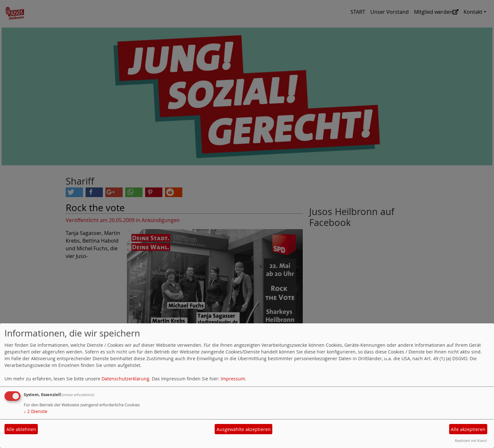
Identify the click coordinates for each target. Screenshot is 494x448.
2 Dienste (36, 411)
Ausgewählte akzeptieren (244, 429)
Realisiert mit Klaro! (471, 440)
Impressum (233, 379)
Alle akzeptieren (468, 429)
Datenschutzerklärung (125, 379)
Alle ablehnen (21, 429)
